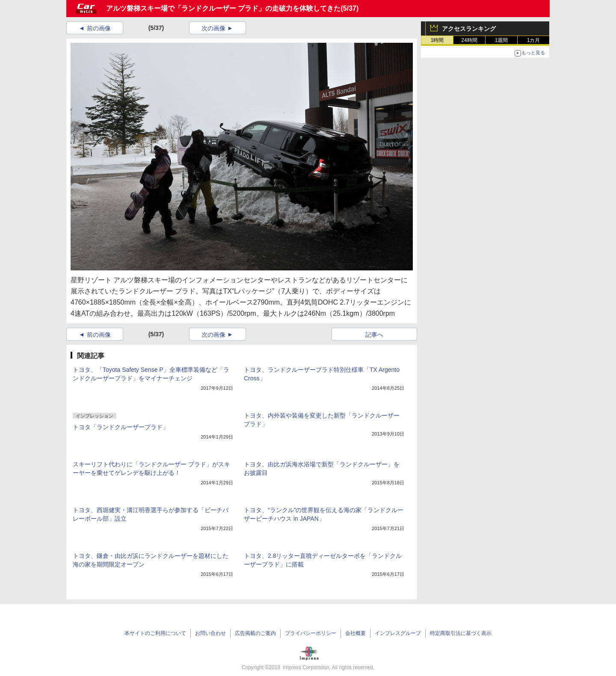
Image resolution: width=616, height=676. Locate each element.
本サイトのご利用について (155, 633)
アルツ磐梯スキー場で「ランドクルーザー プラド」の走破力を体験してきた (223, 8)
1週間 (502, 40)
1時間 (437, 40)
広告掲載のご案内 (255, 633)
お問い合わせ (210, 633)
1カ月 (534, 40)
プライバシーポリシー (311, 633)
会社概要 (355, 633)
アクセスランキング (469, 29)
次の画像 (213, 28)
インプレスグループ (398, 633)
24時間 (469, 40)
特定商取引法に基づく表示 (461, 633)
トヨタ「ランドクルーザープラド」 (121, 427)
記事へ (374, 335)
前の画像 (99, 28)
